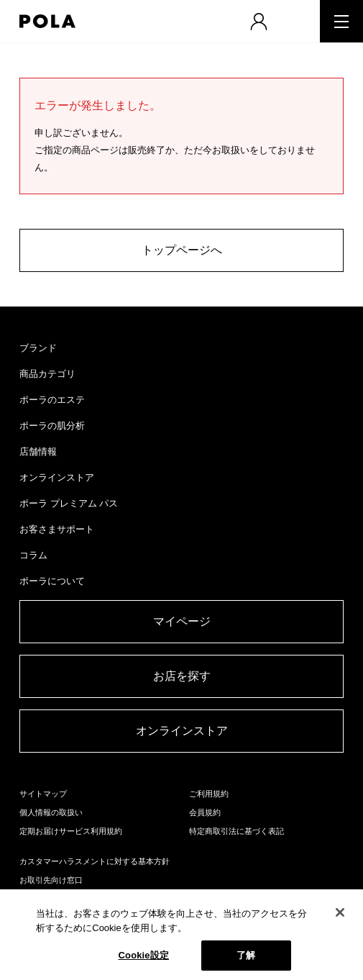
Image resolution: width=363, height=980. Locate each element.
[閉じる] (340, 912)
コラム (33, 555)
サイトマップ (43, 794)
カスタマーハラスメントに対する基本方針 (95, 861)
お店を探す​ (182, 676)
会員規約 (205, 812)
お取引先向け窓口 (51, 880)
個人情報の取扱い (51, 812)
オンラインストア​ (182, 731)
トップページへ (182, 250)
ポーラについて (52, 581)
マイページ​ (182, 621)
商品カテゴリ (47, 374)
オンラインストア (57, 477)
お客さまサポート (57, 529)
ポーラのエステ (52, 400)
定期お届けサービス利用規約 (71, 831)
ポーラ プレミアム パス (69, 503)
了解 (246, 955)
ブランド (38, 348)
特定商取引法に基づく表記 (236, 831)
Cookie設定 (144, 955)
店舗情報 (38, 452)
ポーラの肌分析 (52, 426)
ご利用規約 (209, 794)
